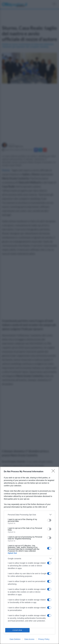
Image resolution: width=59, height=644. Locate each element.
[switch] (49, 520)
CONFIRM (17, 630)
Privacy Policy (44, 639)
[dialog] (29, 555)
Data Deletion (15, 639)
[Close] (54, 472)
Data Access (29, 639)
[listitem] (29, 515)
